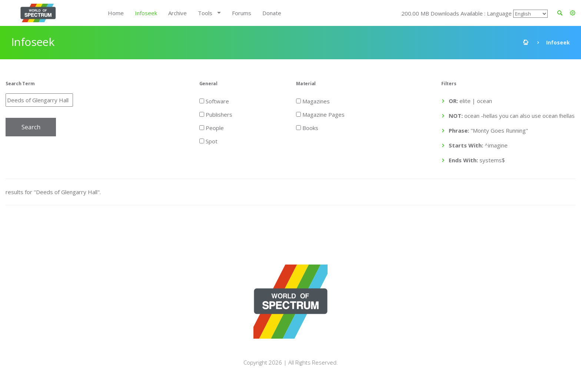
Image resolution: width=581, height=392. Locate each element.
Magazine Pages (320, 114)
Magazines (313, 101)
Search (31, 127)
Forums (242, 13)
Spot (208, 141)
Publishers (216, 114)
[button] (573, 13)
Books (307, 127)
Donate (272, 13)
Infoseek (146, 13)
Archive (177, 13)
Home (116, 13)
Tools (205, 13)
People (212, 127)
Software (214, 101)
